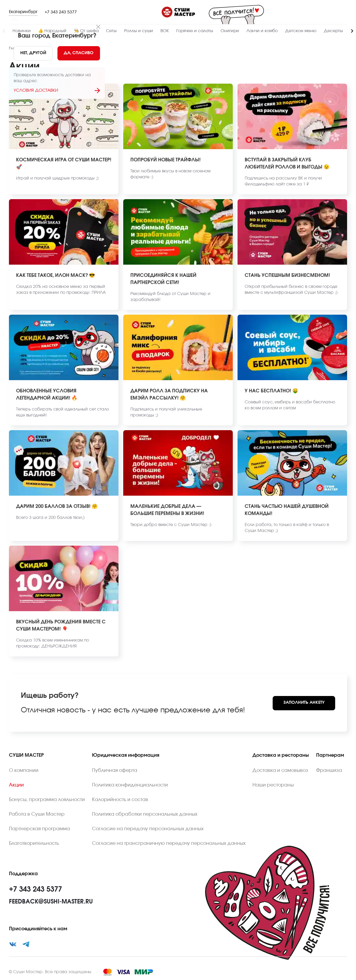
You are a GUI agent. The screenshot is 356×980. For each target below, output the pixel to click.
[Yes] (79, 53)
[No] (33, 53)
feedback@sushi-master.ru (51, 902)
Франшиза (329, 770)
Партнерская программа (39, 829)
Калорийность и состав (120, 800)
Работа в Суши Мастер (37, 814)
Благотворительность (34, 843)
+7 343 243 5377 (61, 12)
